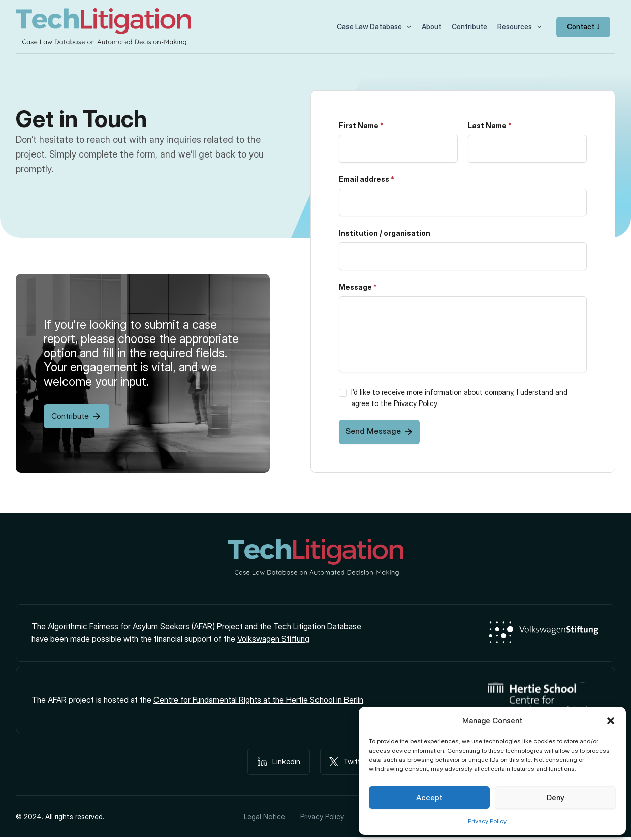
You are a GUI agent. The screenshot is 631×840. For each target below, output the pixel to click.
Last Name (490, 125)
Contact (581, 27)
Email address (367, 179)
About (432, 27)
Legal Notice (264, 818)
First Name (361, 125)
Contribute (469, 27)
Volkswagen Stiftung (273, 640)
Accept (429, 798)
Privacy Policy (487, 821)
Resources (519, 27)
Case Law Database (374, 27)
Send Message (373, 432)
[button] (611, 721)
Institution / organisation (385, 233)
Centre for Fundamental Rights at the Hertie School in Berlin (258, 701)
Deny (556, 798)
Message (358, 287)
